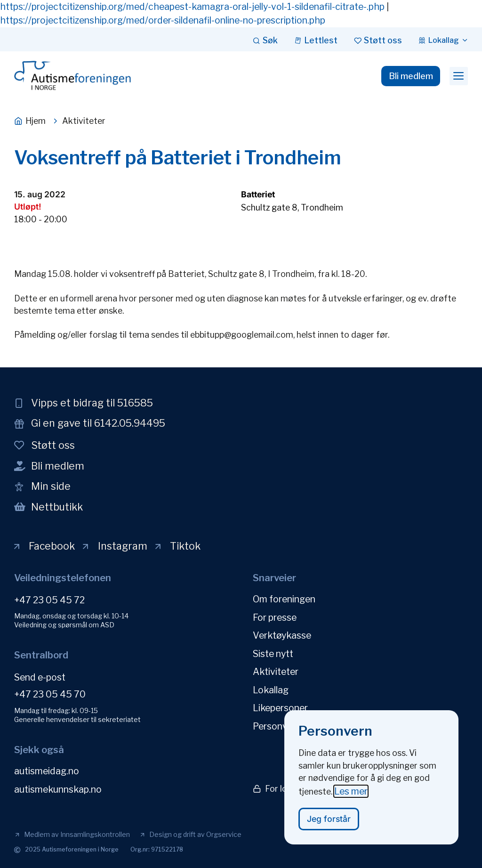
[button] (459, 76)
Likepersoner (280, 706)
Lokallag (271, 689)
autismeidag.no (47, 771)
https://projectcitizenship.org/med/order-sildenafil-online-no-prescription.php (163, 20)
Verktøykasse (282, 635)
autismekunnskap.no (58, 789)
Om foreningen (284, 599)
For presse (275, 617)
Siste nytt (273, 653)
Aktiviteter (276, 671)
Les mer (351, 800)
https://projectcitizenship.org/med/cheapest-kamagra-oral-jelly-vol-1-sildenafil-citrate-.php (192, 7)
